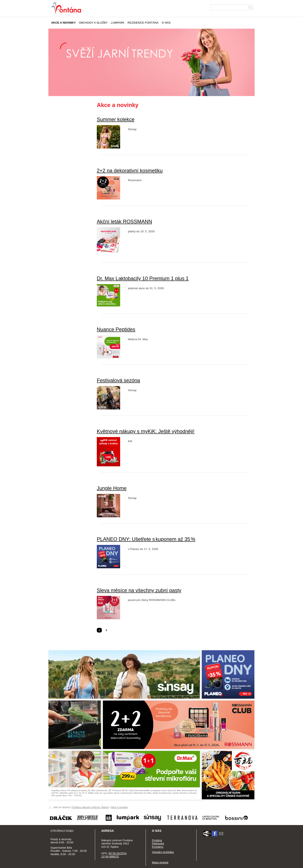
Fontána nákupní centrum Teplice (90, 807)
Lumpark (118, 23)
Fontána (157, 840)
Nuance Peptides (116, 329)
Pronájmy (158, 847)
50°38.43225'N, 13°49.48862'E (114, 855)
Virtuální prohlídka (163, 852)
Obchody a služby (93, 23)
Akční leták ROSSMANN (124, 221)
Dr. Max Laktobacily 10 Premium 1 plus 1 (143, 278)
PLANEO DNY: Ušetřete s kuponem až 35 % (146, 539)
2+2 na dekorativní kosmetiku (130, 171)
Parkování (158, 843)
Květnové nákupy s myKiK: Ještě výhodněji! (146, 431)
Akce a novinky (63, 23)
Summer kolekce (116, 119)
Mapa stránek (160, 862)
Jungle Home (112, 488)
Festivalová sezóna (118, 380)
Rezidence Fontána (143, 23)
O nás (166, 23)
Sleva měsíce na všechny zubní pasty (139, 590)
